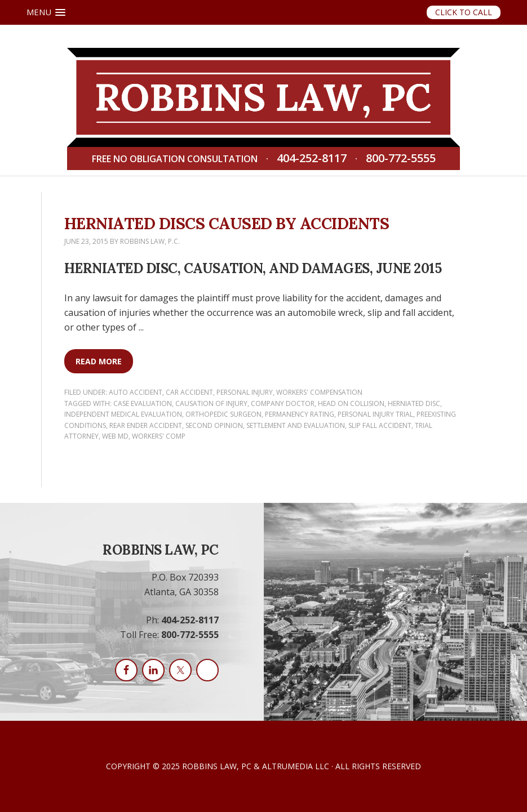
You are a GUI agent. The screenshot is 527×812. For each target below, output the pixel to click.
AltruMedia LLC (296, 766)
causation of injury (211, 403)
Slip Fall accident (380, 425)
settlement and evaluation (296, 425)
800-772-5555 (401, 159)
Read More (99, 361)
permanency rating (300, 414)
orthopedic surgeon (223, 414)
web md (115, 436)
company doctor (283, 403)
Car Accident (189, 392)
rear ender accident (146, 425)
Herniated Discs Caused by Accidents (227, 224)
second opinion (214, 425)
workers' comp (159, 436)
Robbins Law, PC (217, 766)
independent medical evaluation (123, 414)
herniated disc (414, 403)
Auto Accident (136, 392)
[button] (46, 12)
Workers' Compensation (319, 392)
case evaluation (143, 403)
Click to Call (464, 12)
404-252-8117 (312, 159)
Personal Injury (245, 392)
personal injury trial (375, 414)
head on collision (351, 403)
